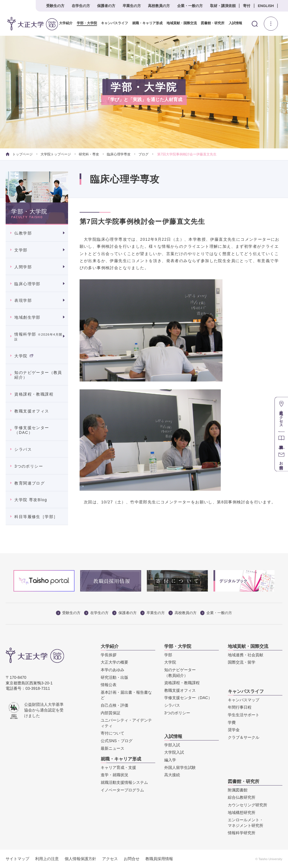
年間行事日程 (240, 707)
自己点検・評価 (114, 705)
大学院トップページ (56, 154)
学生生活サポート (244, 715)
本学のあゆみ (112, 670)
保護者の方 (106, 6)
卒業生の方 (132, 6)
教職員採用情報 (159, 858)
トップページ (19, 154)
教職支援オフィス (32, 411)
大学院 (24, 356)
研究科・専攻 (89, 154)
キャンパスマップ (244, 700)
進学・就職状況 (114, 775)
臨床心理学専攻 (119, 154)
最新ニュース (112, 748)
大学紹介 (64, 23)
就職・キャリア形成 (145, 23)
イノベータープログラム (122, 790)
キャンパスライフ (112, 23)
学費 (232, 722)
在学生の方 (81, 6)
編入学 (170, 760)
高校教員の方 (159, 6)
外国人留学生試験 (180, 767)
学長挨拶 (109, 655)
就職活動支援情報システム (124, 782)
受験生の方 (55, 6)
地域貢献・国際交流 (179, 23)
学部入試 (172, 745)
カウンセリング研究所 (247, 805)
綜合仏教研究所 (242, 797)
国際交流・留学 (242, 662)
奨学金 (234, 730)
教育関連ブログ (30, 483)
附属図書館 (238, 790)
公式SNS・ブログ (117, 741)
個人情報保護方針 (80, 858)
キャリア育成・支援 (118, 767)
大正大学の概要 (114, 662)
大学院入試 (174, 752)
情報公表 (109, 685)
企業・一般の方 (190, 6)
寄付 (247, 6)
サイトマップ (17, 858)
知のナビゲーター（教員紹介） (38, 375)
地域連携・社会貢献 (246, 655)
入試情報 (233, 23)
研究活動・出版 (114, 677)
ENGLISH (266, 6)
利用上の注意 (47, 858)
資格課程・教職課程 (34, 394)
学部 (168, 655)
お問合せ (132, 858)
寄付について (112, 733)
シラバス (23, 449)
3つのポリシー (29, 466)
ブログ (143, 154)
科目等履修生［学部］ (36, 517)
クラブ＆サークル (244, 737)
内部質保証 (111, 713)
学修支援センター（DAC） (32, 430)
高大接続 (172, 775)
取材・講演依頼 (223, 6)
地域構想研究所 (242, 813)
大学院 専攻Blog (31, 500)
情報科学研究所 (242, 833)
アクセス (110, 858)
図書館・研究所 (211, 23)
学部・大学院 (85, 23)
